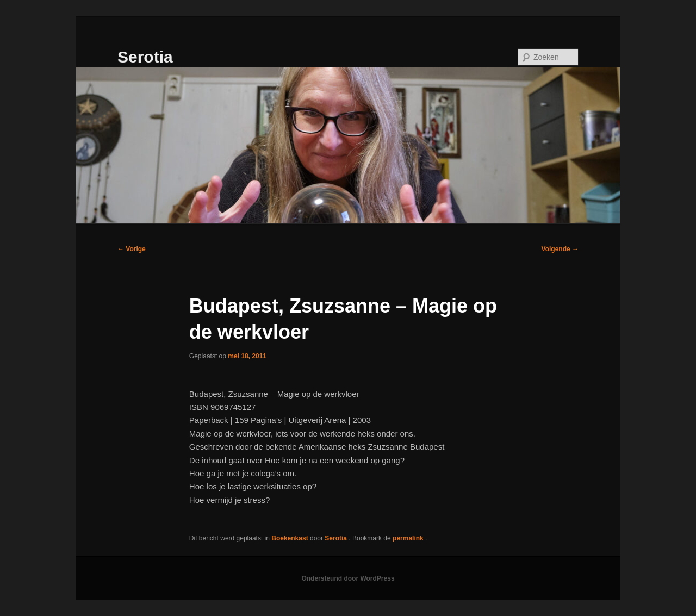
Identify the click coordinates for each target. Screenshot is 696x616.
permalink (409, 538)
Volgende (560, 249)
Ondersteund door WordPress (348, 578)
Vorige (132, 249)
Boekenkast (290, 538)
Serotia (145, 57)
